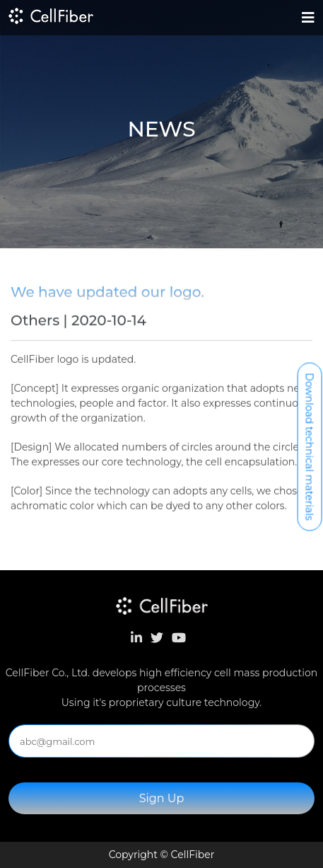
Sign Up (162, 798)
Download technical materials (310, 447)
